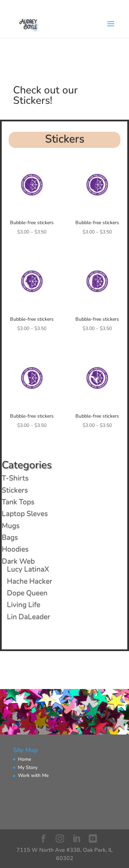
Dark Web (18, 561)
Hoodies (15, 549)
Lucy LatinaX (28, 569)
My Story (28, 767)
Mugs (11, 526)
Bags (10, 537)
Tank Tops (18, 502)
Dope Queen (27, 593)
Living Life (24, 605)
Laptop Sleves (25, 513)
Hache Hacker (30, 581)
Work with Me (33, 775)
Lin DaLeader (29, 617)
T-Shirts (15, 478)
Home (24, 759)
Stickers (15, 490)
